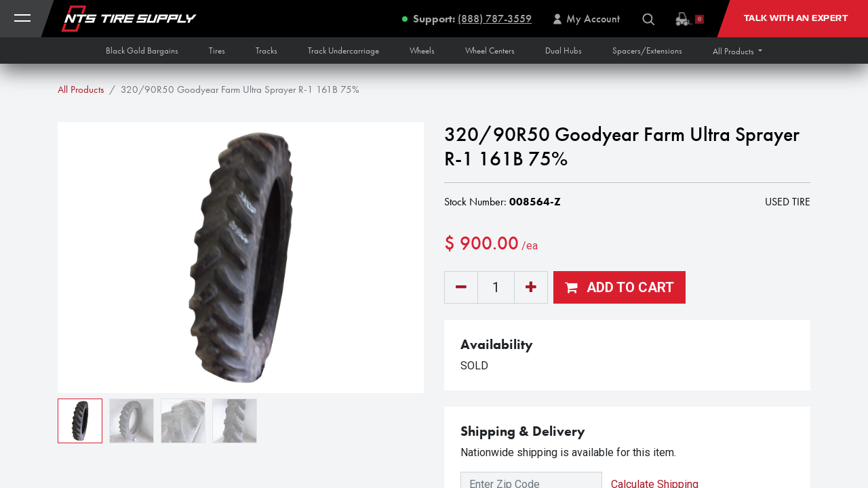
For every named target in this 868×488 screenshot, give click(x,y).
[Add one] (531, 287)
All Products (81, 89)
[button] (737, 51)
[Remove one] (461, 287)
